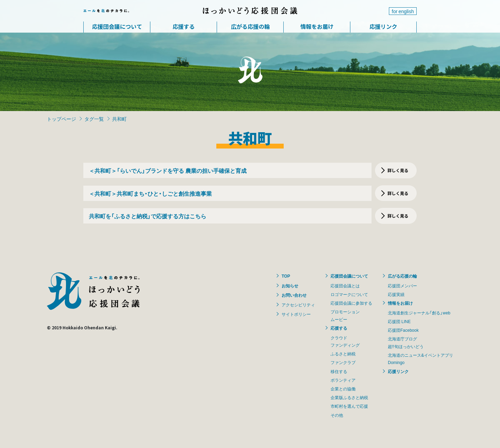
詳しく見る (398, 170)
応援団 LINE (399, 321)
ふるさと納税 (343, 354)
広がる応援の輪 (250, 26)
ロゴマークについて (349, 294)
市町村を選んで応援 (349, 406)
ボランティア (343, 380)
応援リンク (383, 26)
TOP (286, 276)
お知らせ (290, 286)
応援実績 (396, 294)
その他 (337, 415)
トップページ (61, 119)
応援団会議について (117, 26)
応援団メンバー (402, 286)
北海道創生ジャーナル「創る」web (419, 313)
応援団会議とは (345, 286)
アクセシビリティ (298, 305)
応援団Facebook (403, 330)
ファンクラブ (343, 362)
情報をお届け (317, 26)
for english (403, 11)
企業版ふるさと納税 (349, 397)
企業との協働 (343, 389)
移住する (339, 371)
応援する (184, 26)
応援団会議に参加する (351, 303)
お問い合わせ (294, 295)
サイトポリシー (296, 314)
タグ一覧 (94, 119)
